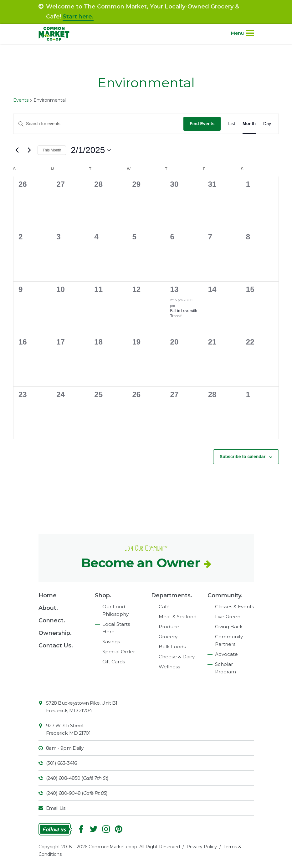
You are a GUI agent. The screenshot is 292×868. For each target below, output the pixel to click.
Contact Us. (56, 646)
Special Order (119, 652)
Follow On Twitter (94, 829)
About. (48, 608)
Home (48, 595)
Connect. (52, 620)
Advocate (226, 654)
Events (21, 100)
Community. (225, 595)
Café (164, 607)
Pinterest (119, 829)
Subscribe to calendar (243, 457)
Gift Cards (114, 662)
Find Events (202, 124)
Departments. (172, 595)
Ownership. (55, 633)
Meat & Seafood (178, 617)
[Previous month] (17, 150)
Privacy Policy (202, 847)
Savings (111, 642)
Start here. (78, 17)
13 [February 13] (174, 289)
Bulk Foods (172, 647)
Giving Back (229, 627)
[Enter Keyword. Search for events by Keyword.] (98, 124)
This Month (52, 150)
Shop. (103, 595)
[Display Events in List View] (232, 124)
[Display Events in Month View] (249, 124)
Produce (169, 627)
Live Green (228, 617)
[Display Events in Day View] (267, 124)
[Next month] (29, 150)
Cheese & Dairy (177, 657)
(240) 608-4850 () (77, 778)
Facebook (81, 829)
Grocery (168, 637)
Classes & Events (234, 607)
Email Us (56, 808)
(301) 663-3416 (61, 763)
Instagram (106, 829)
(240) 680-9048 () (77, 793)
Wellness (169, 667)
